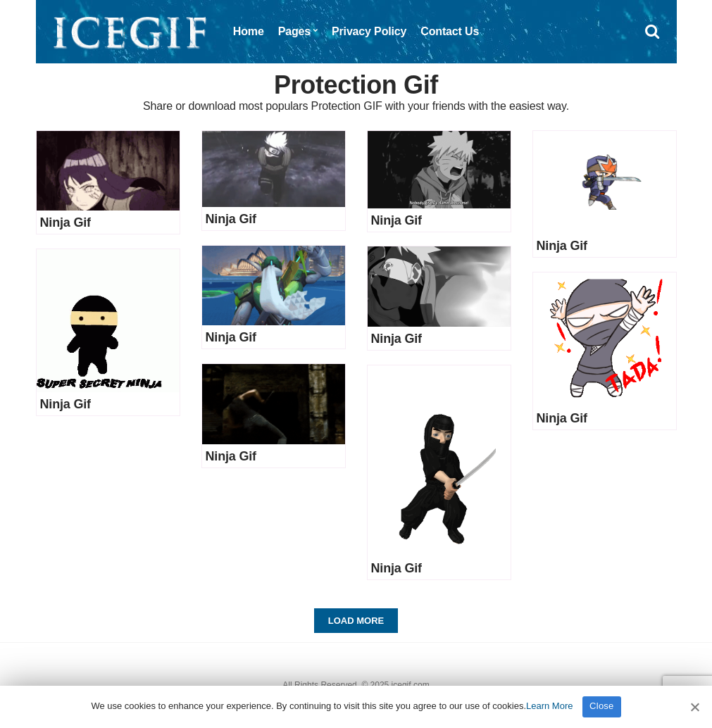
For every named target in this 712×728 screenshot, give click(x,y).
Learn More (549, 706)
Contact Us (450, 31)
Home (249, 31)
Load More (356, 621)
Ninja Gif (65, 222)
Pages (294, 31)
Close (602, 706)
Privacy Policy (369, 31)
